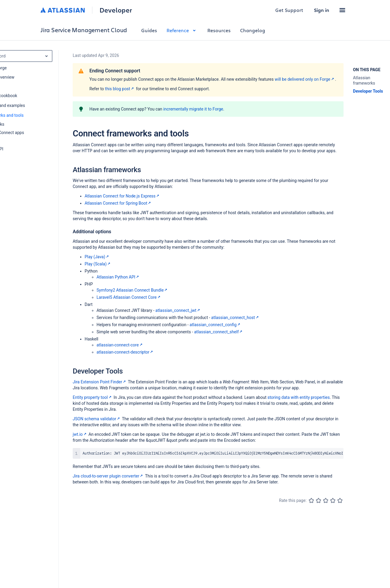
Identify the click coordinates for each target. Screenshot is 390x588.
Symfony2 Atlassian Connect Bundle (132, 290)
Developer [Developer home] (116, 10)
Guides (149, 30)
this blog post (120, 89)
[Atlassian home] (63, 10)
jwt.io (80, 434)
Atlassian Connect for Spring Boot (118, 203)
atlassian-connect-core (120, 345)
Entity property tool (93, 397)
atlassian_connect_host (236, 318)
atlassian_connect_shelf (219, 332)
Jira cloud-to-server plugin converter (108, 476)
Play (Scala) (98, 264)
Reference (182, 30)
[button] (342, 10)
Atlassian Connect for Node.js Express (122, 196)
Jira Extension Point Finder (100, 382)
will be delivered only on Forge (305, 79)
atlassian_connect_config (215, 325)
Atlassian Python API (118, 277)
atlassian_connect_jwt (178, 310)
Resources (219, 30)
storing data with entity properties (299, 397)
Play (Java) (97, 257)
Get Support (289, 10)
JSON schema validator (97, 419)
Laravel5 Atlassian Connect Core (129, 297)
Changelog (253, 30)
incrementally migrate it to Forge (193, 109)
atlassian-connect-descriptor (125, 352)
